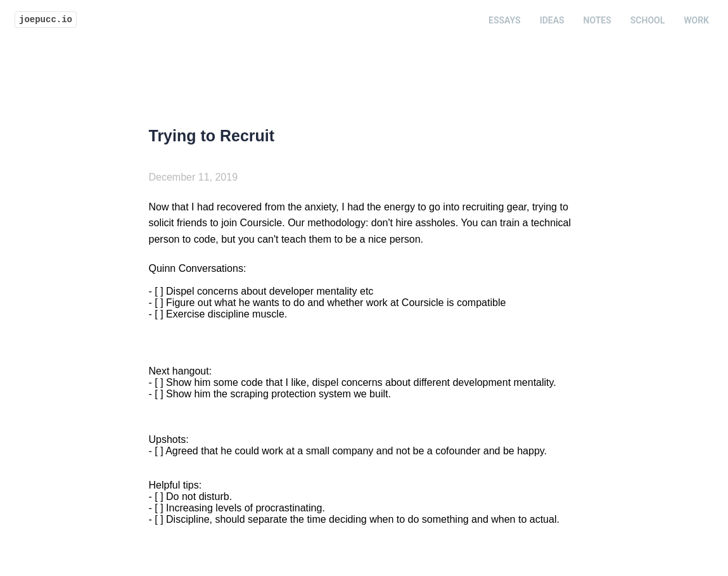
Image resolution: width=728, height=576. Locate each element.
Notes (597, 20)
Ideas (552, 20)
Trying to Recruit (212, 136)
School (648, 20)
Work (696, 20)
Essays (505, 20)
